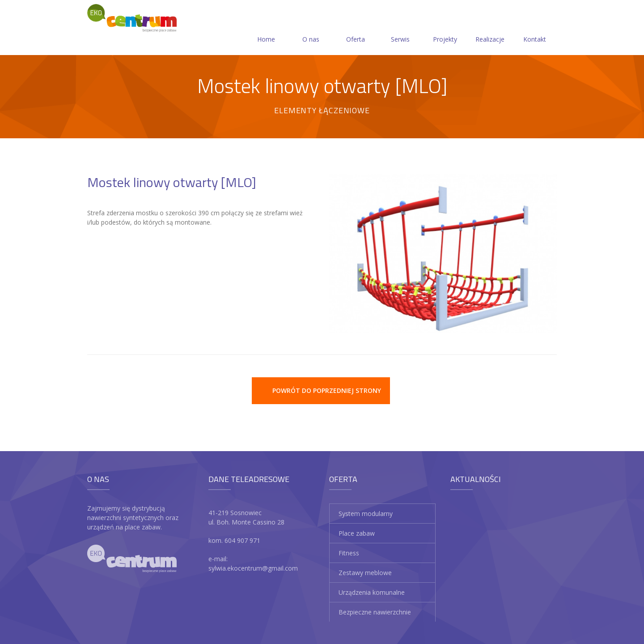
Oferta (356, 28)
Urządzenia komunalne (372, 592)
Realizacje (490, 28)
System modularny (366, 514)
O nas (311, 28)
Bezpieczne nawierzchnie (375, 612)
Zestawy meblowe (365, 573)
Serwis (400, 28)
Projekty (445, 28)
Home (266, 28)
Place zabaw (357, 533)
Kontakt (535, 28)
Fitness (349, 553)
